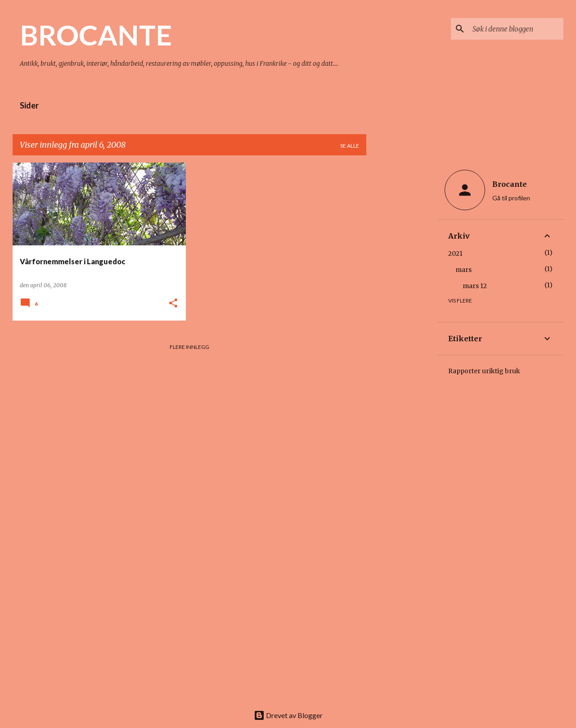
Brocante (510, 184)
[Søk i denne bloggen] (516, 29)
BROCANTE (96, 35)
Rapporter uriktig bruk (484, 371)
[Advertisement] (402, 298)
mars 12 (475, 286)
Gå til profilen (511, 198)
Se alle (350, 146)
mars (463, 270)
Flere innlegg (189, 347)
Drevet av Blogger (288, 715)
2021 (455, 253)
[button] (173, 304)
